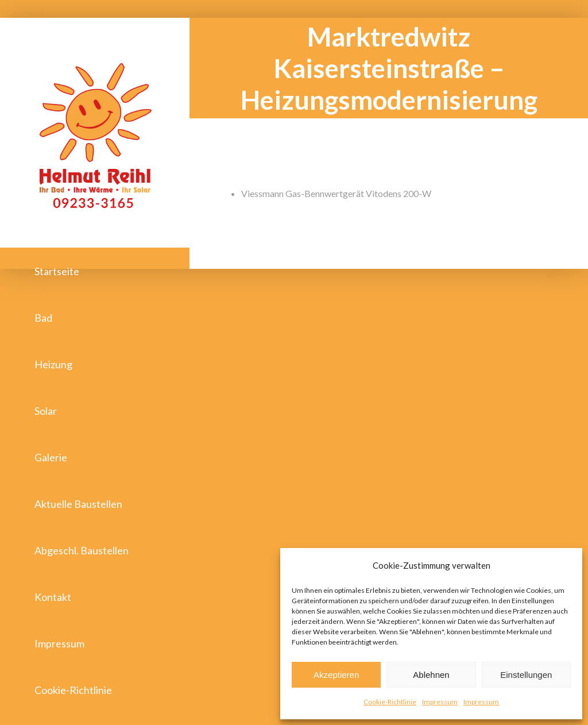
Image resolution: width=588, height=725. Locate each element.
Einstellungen (526, 675)
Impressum (440, 702)
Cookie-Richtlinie (390, 702)
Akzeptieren (336, 675)
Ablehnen (431, 675)
